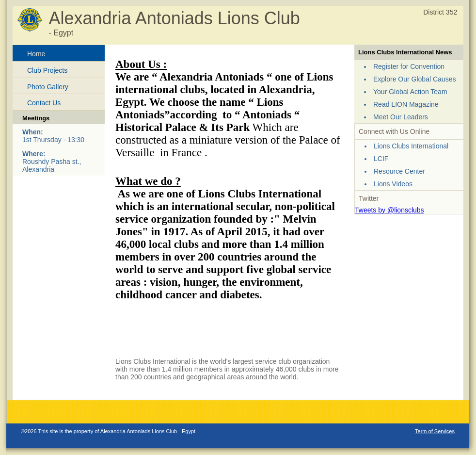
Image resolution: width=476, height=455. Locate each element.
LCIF (381, 159)
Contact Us (44, 103)
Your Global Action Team (410, 92)
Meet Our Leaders (401, 117)
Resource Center (399, 171)
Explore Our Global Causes (414, 79)
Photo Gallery (48, 87)
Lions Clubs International (411, 146)
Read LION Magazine (406, 104)
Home (36, 54)
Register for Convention (409, 66)
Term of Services (435, 431)
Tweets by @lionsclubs (389, 210)
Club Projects (47, 70)
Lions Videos (393, 184)
